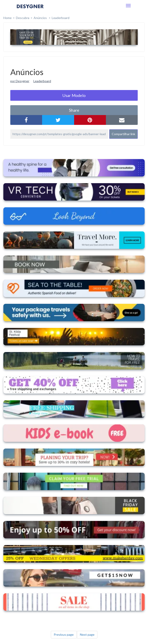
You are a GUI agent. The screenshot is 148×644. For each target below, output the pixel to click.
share (74, 110)
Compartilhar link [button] (123, 134)
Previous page (64, 635)
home (8, 18)
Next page (87, 635)
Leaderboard (61, 18)
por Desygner (20, 81)
